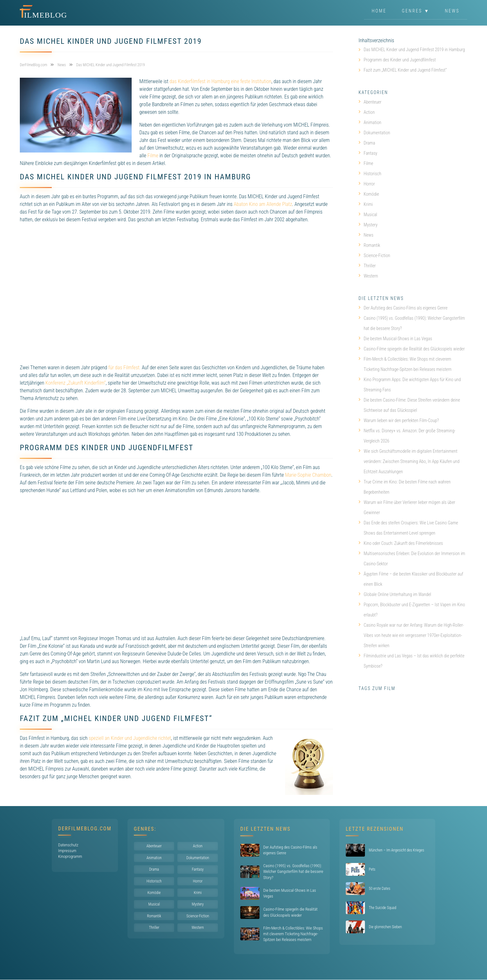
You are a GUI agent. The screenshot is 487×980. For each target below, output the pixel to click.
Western (368, 276)
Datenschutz (68, 845)
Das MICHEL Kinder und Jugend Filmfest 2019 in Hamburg (414, 50)
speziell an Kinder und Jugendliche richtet (130, 738)
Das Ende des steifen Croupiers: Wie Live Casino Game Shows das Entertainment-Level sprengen (408, 528)
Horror (367, 184)
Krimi (366, 204)
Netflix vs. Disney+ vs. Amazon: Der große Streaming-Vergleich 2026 (407, 436)
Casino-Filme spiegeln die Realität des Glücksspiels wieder (412, 349)
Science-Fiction (374, 255)
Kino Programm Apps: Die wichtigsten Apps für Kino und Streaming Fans (410, 385)
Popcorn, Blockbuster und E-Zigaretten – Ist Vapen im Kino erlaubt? (412, 610)
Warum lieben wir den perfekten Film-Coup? (399, 420)
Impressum (67, 851)
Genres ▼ (416, 11)
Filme (153, 156)
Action (367, 112)
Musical (368, 215)
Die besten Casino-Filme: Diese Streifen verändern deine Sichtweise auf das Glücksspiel (409, 405)
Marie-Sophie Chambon (308, 475)
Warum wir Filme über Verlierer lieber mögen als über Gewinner (407, 507)
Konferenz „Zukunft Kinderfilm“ (76, 383)
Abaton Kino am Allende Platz (263, 204)
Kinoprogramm (70, 856)
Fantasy (368, 153)
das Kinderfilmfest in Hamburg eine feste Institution (220, 81)
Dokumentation (374, 133)
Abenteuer (370, 102)
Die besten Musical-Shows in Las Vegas (395, 339)
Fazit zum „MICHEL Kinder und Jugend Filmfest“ (405, 70)
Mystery (368, 225)
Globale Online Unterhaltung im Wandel (395, 594)
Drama (367, 143)
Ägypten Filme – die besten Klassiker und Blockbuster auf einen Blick (411, 579)
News (452, 11)
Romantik (369, 245)
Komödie (369, 194)
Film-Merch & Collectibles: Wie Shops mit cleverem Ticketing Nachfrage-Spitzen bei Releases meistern (405, 364)
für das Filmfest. (124, 368)
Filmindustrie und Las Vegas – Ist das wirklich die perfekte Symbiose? (411, 661)
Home (379, 11)
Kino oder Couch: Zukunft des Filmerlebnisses (401, 543)
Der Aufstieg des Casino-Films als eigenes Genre (403, 308)
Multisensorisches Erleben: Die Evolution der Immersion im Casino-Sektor (412, 559)
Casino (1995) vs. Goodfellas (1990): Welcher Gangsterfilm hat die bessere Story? (412, 323)
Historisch (370, 174)
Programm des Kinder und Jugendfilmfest (400, 60)
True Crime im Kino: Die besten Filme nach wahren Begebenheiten (405, 487)
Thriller (367, 266)
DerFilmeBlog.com (85, 829)
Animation (370, 122)
